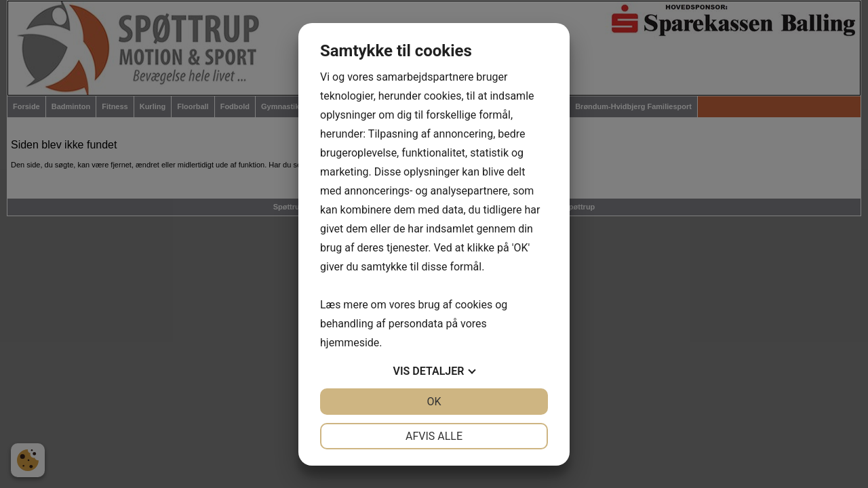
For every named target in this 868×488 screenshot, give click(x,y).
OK (434, 402)
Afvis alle (434, 436)
